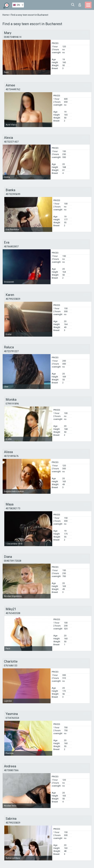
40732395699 (13, 194)
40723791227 (11, 351)
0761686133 (11, 666)
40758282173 (13, 508)
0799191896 (12, 404)
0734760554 (12, 718)
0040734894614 (13, 37)
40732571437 (11, 142)
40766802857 (11, 247)
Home (6, 15)
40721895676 (11, 456)
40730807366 (11, 770)
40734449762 (13, 89)
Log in (80, 5)
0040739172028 (13, 561)
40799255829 (13, 299)
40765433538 (13, 613)
